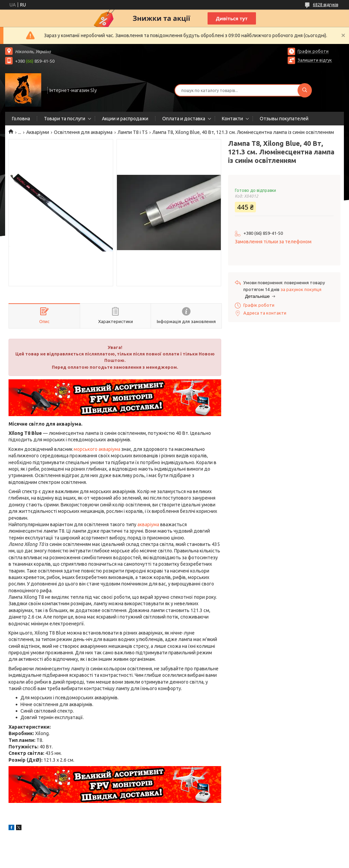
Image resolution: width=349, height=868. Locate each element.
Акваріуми (38, 132)
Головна (21, 119)
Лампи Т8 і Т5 (133, 132)
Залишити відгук (315, 60)
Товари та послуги (65, 119)
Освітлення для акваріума (83, 132)
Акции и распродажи (125, 119)
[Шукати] (305, 90)
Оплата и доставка (184, 119)
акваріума (148, 524)
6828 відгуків (325, 5)
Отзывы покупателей (284, 119)
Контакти (232, 119)
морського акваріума (97, 449)
